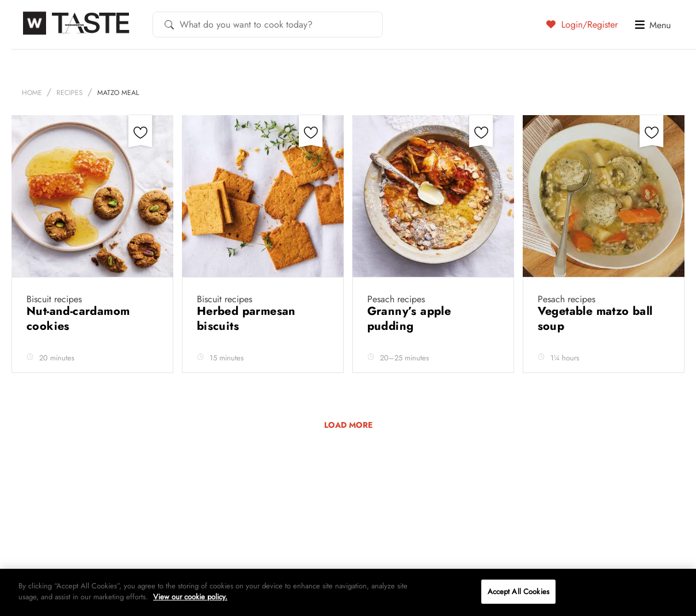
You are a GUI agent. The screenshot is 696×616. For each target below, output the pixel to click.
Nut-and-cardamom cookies (78, 319)
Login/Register (582, 24)
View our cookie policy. (190, 597)
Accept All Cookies (518, 592)
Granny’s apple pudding (409, 319)
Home (32, 93)
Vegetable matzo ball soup (595, 319)
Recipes (70, 93)
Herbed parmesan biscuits (246, 319)
